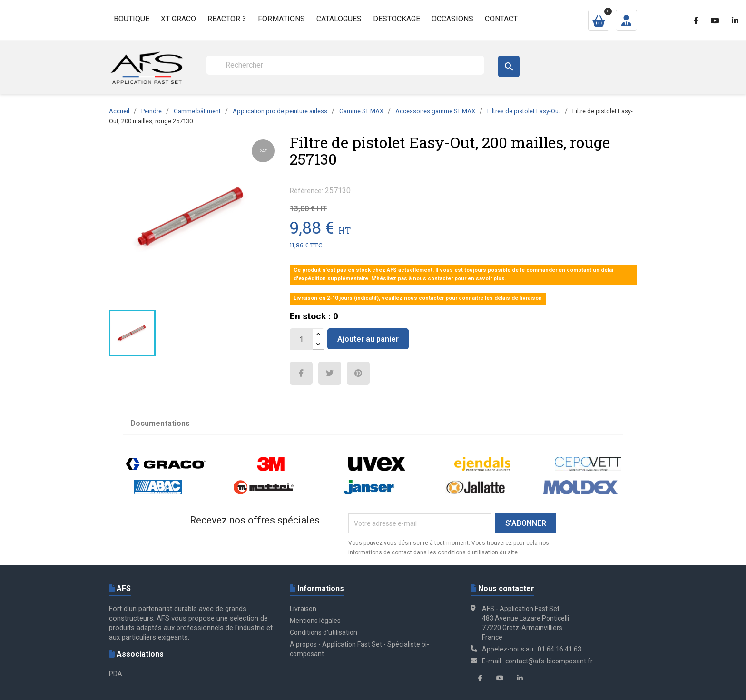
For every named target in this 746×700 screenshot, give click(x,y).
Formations (281, 19)
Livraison (303, 609)
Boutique (132, 19)
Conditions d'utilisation (324, 632)
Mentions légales (315, 621)
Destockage (397, 19)
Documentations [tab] (160, 423)
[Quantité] (302, 339)
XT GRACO (178, 19)
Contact (501, 19)
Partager (301, 373)
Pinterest (358, 373)
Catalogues (339, 19)
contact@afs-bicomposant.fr (549, 661)
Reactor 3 (227, 19)
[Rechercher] (345, 65)
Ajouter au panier (368, 339)
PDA (116, 674)
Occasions (452, 19)
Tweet (330, 373)
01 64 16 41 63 (559, 649)
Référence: (306, 191)
